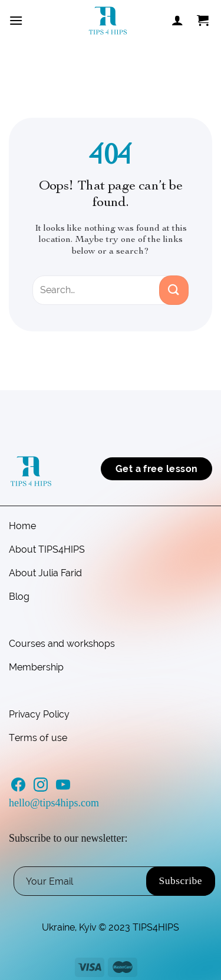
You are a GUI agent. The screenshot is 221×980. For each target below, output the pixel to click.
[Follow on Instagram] (41, 788)
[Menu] (16, 20)
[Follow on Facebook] (18, 788)
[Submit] (174, 290)
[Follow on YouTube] (63, 788)
